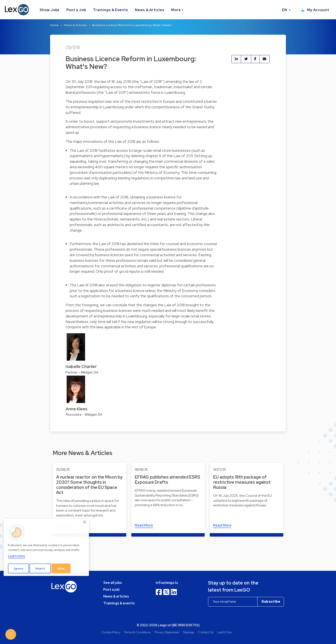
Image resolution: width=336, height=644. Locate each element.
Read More (144, 525)
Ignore (19, 568)
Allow (61, 568)
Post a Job (76, 10)
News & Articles (150, 10)
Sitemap (189, 632)
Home (54, 25)
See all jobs (113, 583)
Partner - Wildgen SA (82, 372)
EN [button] (285, 10)
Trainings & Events (111, 10)
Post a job (111, 590)
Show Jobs (50, 10)
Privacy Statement (167, 632)
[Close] (85, 522)
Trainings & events (119, 603)
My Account (315, 10)
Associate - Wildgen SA (84, 414)
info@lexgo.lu (167, 583)
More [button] (176, 10)
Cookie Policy (111, 632)
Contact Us (206, 632)
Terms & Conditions (137, 632)
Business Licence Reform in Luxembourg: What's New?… (133, 25)
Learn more (16, 556)
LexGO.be (224, 632)
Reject (40, 568)
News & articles (116, 596)
